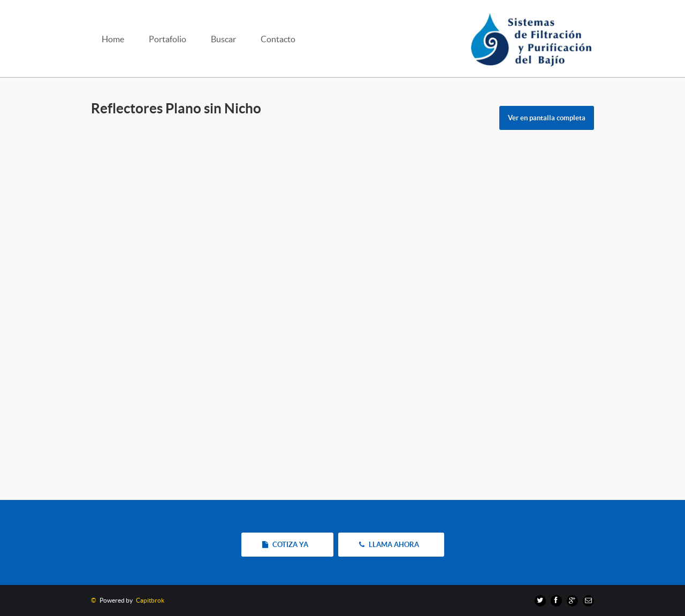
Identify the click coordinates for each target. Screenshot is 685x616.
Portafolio (168, 39)
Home (113, 39)
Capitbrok (149, 600)
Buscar (223, 39)
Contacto (278, 39)
